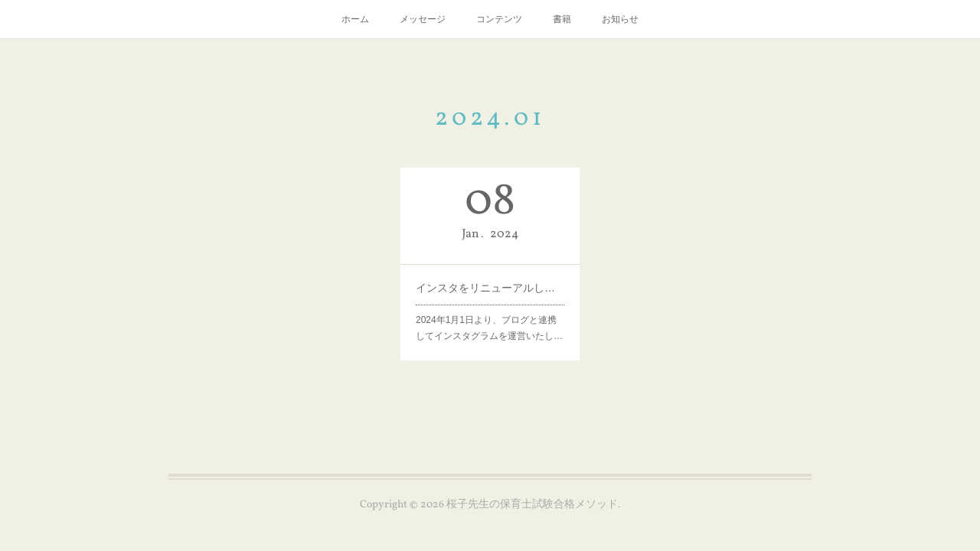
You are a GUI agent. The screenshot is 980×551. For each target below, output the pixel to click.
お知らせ (620, 19)
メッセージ (423, 19)
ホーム (355, 19)
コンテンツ (499, 19)
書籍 (562, 19)
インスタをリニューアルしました (490, 287)
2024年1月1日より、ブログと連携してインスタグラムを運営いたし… (489, 327)
